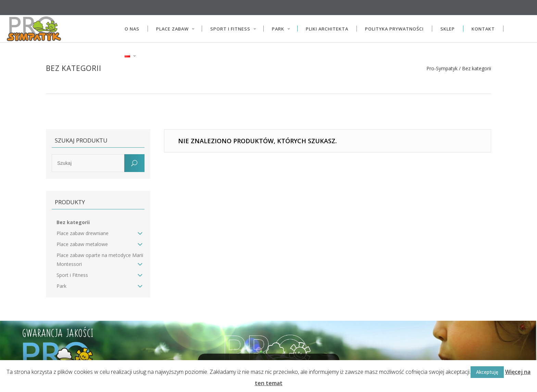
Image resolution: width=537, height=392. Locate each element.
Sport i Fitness (72, 275)
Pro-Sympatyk (442, 69)
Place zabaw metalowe (82, 244)
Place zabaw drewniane (83, 233)
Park (61, 286)
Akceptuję (487, 372)
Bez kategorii (73, 222)
